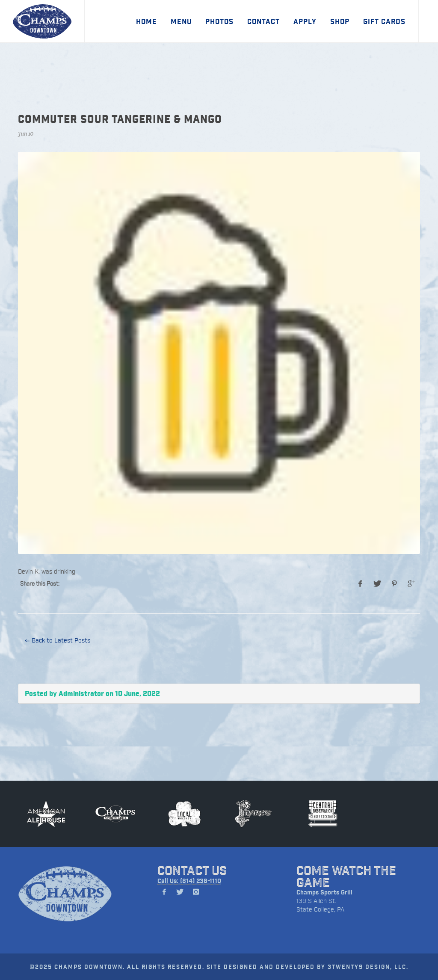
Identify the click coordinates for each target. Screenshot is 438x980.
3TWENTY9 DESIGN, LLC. (368, 967)
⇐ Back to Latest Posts (58, 640)
